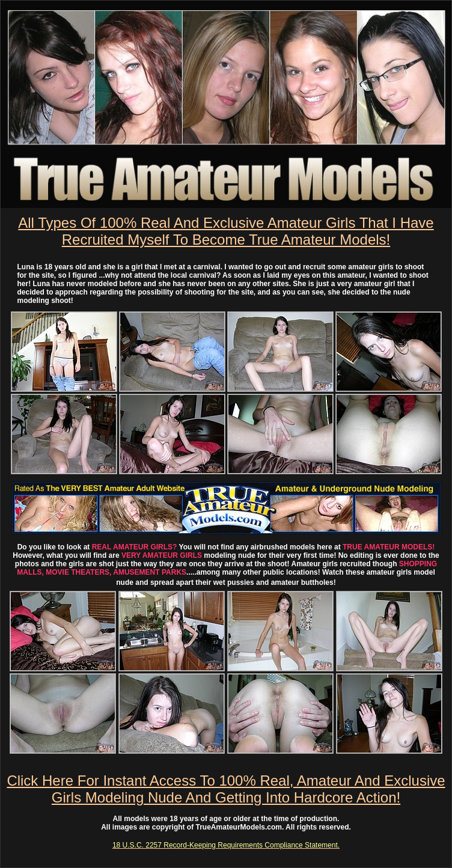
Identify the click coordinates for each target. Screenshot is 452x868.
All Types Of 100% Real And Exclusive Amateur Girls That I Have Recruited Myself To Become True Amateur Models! (226, 231)
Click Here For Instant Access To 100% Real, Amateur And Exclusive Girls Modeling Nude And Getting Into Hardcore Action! (226, 789)
